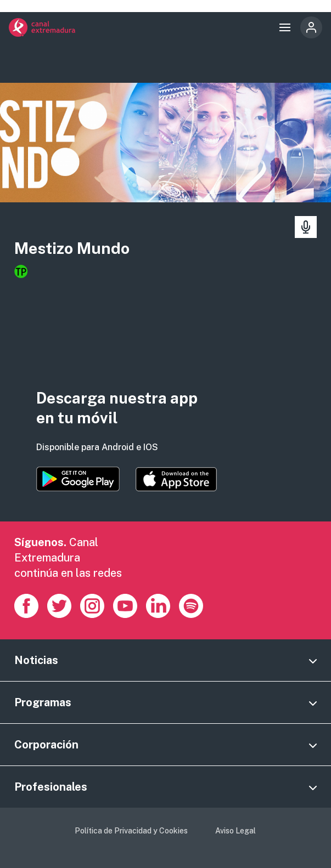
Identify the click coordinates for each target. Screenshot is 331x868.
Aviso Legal (235, 831)
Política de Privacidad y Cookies (131, 831)
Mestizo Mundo (72, 248)
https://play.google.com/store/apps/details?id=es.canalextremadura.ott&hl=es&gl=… (78, 479)
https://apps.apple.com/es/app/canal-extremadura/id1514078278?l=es (176, 479)
